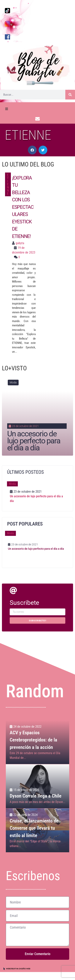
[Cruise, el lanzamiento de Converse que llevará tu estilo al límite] (37, 830)
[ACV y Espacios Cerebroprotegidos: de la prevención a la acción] (37, 742)
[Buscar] (70, 95)
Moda (13, 382)
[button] (32, 150)
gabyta (20, 243)
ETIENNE (8, 184)
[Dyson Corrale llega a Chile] (37, 786)
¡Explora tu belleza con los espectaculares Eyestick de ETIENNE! (23, 207)
